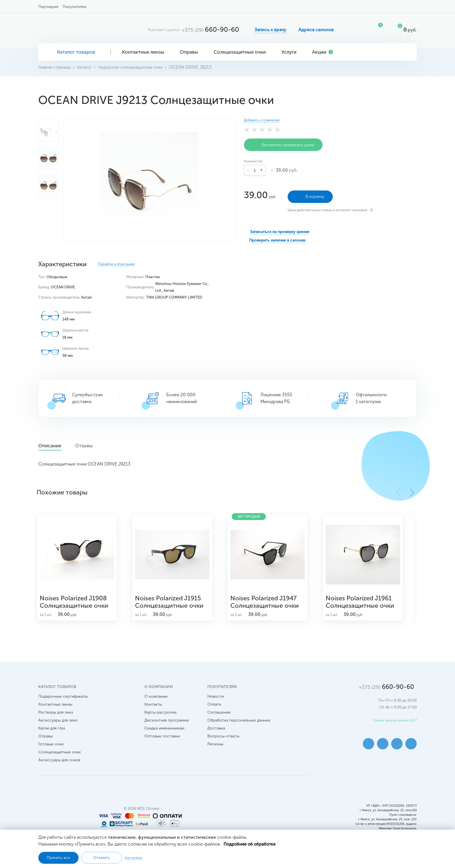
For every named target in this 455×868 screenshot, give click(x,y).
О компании (156, 707)
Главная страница (57, 67)
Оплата (214, 715)
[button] (412, 492)
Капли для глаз (52, 739)
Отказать (102, 858)
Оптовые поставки (162, 747)
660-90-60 (210, 29)
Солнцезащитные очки (242, 52)
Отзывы (97, 446)
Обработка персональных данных (239, 731)
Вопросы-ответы (223, 747)
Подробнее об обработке (251, 843)
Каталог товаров (74, 52)
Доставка (216, 739)
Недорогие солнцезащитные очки (140, 67)
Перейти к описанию (116, 264)
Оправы (191, 52)
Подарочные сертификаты (63, 707)
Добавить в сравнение (262, 120)
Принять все (58, 858)
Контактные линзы (145, 52)
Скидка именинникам (164, 739)
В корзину (310, 194)
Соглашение (219, 723)
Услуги (291, 52)
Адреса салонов (316, 30)
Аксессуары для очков (59, 770)
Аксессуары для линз (58, 731)
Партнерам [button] (48, 7)
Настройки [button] (133, 857)
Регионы (215, 755)
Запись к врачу (270, 30)
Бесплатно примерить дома (283, 145)
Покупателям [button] (74, 7)
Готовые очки (51, 755)
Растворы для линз (56, 723)
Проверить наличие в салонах (277, 238)
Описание (55, 446)
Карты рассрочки (160, 723)
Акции (323, 52)
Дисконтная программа (167, 731)
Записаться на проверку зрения (280, 229)
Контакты (153, 715)
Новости (216, 707)
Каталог (89, 67)
